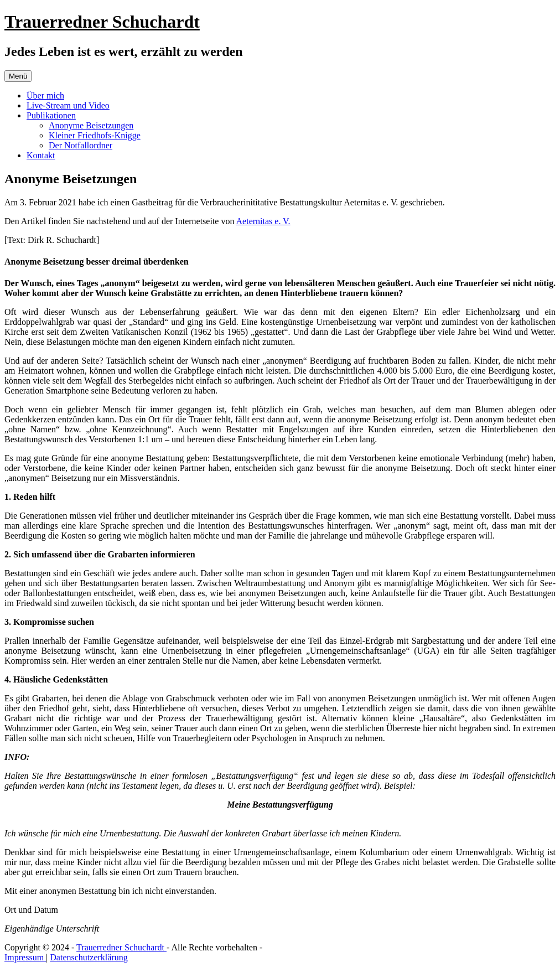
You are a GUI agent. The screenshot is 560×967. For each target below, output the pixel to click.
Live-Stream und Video (68, 105)
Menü (18, 76)
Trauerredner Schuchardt (102, 22)
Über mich (45, 95)
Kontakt (41, 155)
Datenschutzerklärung (89, 957)
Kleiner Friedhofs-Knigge (95, 135)
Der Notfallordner (81, 145)
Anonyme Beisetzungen (91, 125)
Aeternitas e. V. (263, 221)
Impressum (25, 957)
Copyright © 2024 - (40, 947)
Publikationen (51, 115)
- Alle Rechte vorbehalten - (214, 947)
